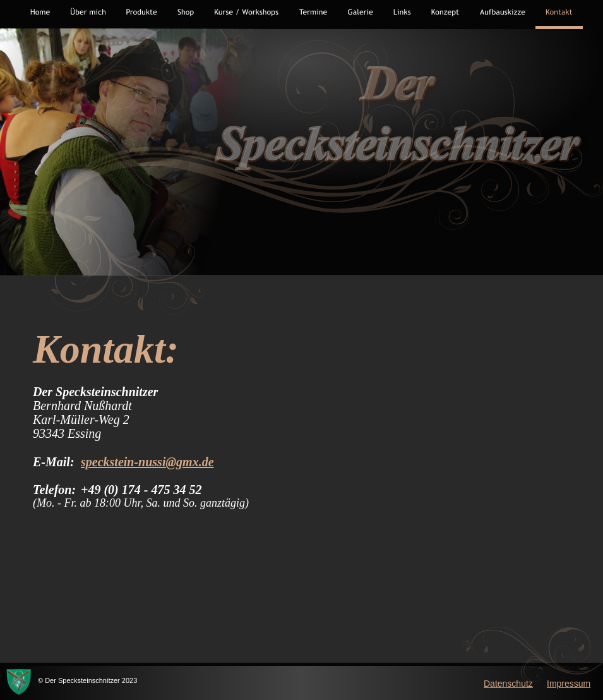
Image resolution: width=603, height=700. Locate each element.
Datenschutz (508, 684)
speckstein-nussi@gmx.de (147, 462)
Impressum (569, 684)
